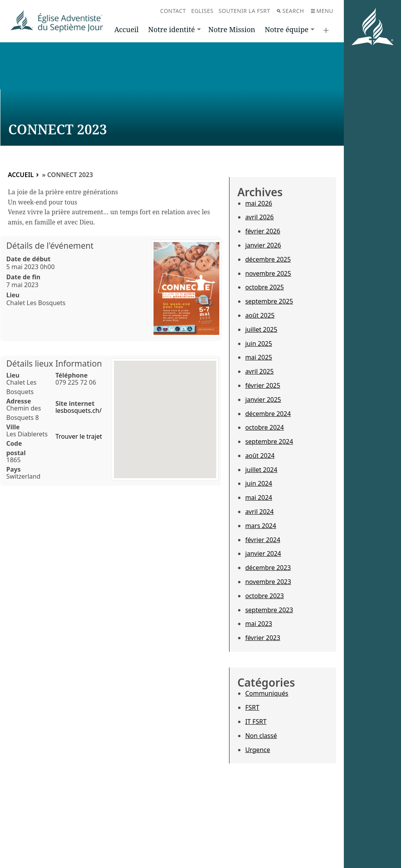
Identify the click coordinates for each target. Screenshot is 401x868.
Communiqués (267, 693)
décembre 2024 (268, 414)
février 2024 (263, 540)
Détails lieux (30, 363)
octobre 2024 (265, 427)
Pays (14, 469)
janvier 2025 (263, 400)
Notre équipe (287, 29)
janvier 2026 (263, 245)
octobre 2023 (265, 596)
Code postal (16, 448)
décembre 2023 (268, 568)
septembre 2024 (269, 441)
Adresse (19, 401)
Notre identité (171, 29)
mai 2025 (259, 357)
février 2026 (263, 231)
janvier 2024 (263, 553)
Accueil (126, 29)
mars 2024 (261, 526)
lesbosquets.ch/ (78, 410)
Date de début (28, 259)
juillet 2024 (261, 470)
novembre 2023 (268, 582)
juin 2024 (259, 483)
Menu (322, 11)
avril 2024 (259, 512)
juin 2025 (259, 344)
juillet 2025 (261, 329)
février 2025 (263, 385)
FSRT (252, 707)
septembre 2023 (269, 610)
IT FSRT (256, 722)
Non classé (261, 736)
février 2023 (263, 638)
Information (79, 363)
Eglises (202, 11)
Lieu (13, 295)
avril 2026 (259, 217)
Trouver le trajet (79, 436)
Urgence (258, 750)
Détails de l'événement (50, 246)
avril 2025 (259, 371)
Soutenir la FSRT (244, 11)
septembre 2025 (269, 301)
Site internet (75, 403)
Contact (173, 11)
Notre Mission (232, 29)
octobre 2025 (265, 287)
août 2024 (260, 456)
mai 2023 (259, 624)
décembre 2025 (268, 259)
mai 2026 (259, 203)
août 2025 (260, 315)
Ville (13, 427)
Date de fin (23, 277)
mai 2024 (259, 497)
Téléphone (71, 375)
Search (290, 11)
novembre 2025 (268, 273)
